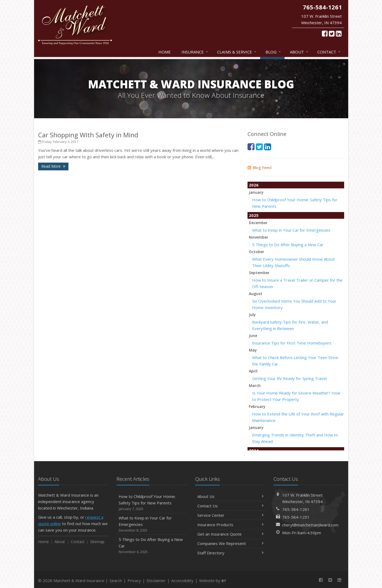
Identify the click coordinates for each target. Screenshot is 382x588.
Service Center (230, 515)
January (256, 192)
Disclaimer (156, 580)
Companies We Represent (230, 543)
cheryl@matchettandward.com (310, 525)
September (259, 273)
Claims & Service (237, 52)
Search (116, 580)
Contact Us (230, 506)
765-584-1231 (296, 517)
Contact (329, 52)
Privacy (134, 580)
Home (165, 52)
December (258, 223)
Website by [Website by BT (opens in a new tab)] (213, 580)
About (299, 52)
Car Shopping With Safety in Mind (88, 135)
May (253, 350)
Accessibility (182, 580)
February (257, 406)
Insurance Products (230, 525)
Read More (53, 166)
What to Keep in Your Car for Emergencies (291, 230)
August (256, 294)
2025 (254, 215)
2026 (254, 185)
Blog (273, 52)
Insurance (195, 52)
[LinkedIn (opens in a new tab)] (339, 33)
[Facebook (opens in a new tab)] (325, 33)
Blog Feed (259, 167)
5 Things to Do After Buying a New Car (288, 245)
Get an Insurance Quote (230, 534)
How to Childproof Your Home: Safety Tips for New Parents (152, 503)
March (255, 386)
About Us (230, 496)
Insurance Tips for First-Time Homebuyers (292, 343)
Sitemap (97, 542)
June (253, 336)
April (253, 371)
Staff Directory (230, 553)
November (259, 237)
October (257, 252)
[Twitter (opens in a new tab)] (332, 33)
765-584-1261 (296, 509)
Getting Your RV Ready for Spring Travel (289, 378)
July (252, 315)
